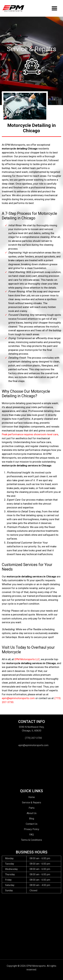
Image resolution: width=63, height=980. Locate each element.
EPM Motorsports (36, 966)
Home (32, 797)
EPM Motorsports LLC (27, 659)
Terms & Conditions (31, 840)
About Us (32, 813)
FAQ (31, 835)
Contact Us (32, 824)
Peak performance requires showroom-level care (30, 434)
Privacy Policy (32, 829)
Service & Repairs (31, 803)
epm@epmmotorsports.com (18, 698)
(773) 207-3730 (33, 738)
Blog (32, 819)
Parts (32, 808)
